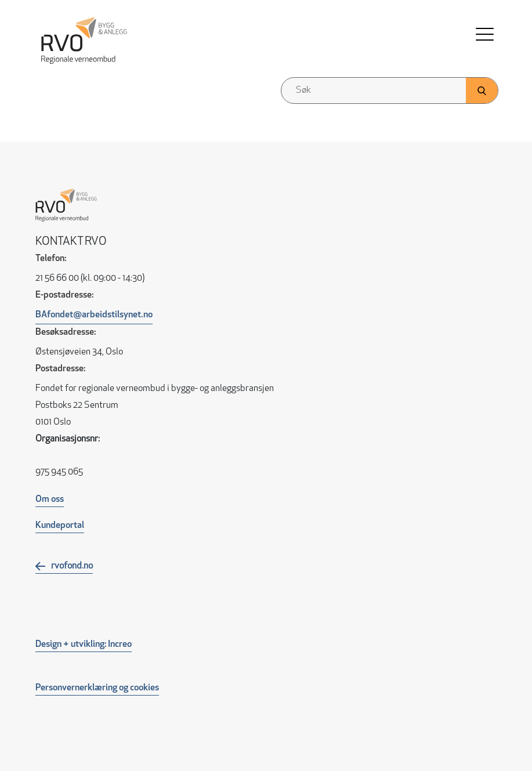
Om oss (50, 499)
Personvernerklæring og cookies (97, 688)
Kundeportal (60, 526)
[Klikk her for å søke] (482, 91)
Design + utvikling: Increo (84, 645)
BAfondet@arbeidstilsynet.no (94, 315)
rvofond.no (72, 566)
